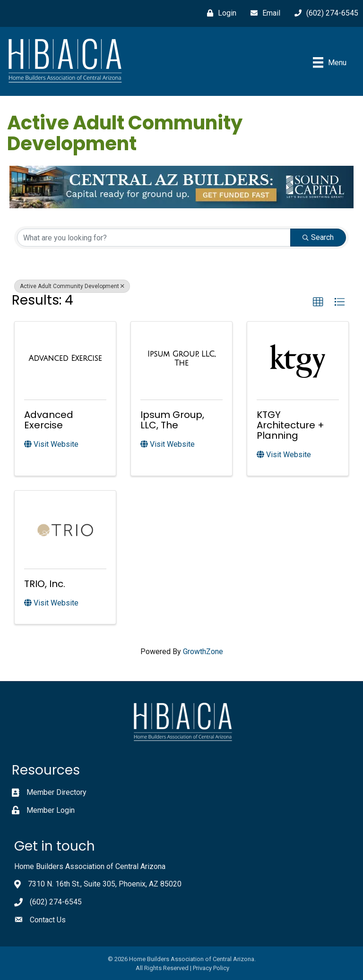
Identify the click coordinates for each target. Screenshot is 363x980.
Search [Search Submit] (318, 237)
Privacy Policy (211, 968)
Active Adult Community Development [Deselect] (72, 286)
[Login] (219, 13)
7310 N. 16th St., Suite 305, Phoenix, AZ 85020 (105, 884)
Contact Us (48, 920)
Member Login (51, 810)
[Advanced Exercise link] (65, 358)
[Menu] (330, 62)
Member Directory (56, 792)
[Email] (263, 13)
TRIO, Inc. (45, 584)
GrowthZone (203, 652)
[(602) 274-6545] (324, 13)
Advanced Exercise (49, 420)
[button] (318, 302)
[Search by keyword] (154, 238)
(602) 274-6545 (56, 902)
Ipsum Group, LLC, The (172, 420)
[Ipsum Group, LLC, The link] (181, 359)
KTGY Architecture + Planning (290, 425)
